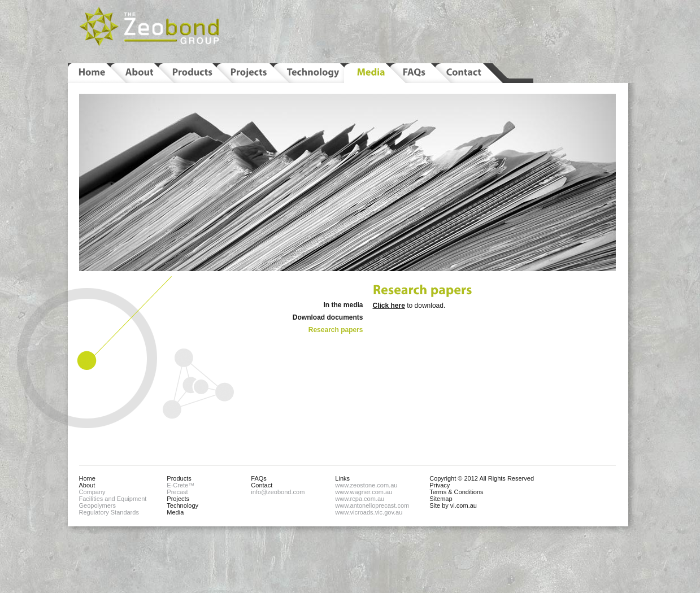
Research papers (336, 330)
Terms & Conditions (456, 492)
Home (87, 478)
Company (92, 492)
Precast (177, 492)
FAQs (259, 478)
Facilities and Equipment (113, 499)
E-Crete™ (181, 485)
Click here (389, 306)
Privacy (440, 485)
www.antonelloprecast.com (372, 505)
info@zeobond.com (278, 492)
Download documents (328, 317)
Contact (262, 485)
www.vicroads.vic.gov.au (369, 512)
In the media (343, 305)
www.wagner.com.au (364, 492)
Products (179, 478)
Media (175, 512)
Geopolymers (97, 505)
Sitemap (441, 499)
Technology (182, 505)
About (87, 485)
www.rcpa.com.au (360, 499)
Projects (178, 499)
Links (342, 478)
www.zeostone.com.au (366, 485)
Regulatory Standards (109, 512)
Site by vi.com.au (453, 505)
